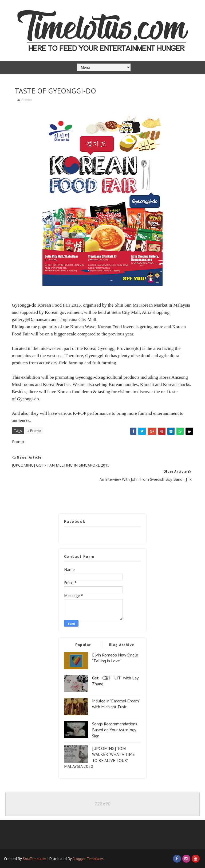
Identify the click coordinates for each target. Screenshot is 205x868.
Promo (27, 100)
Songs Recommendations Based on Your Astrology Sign (115, 730)
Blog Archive (122, 645)
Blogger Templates (88, 859)
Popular (83, 645)
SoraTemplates (35, 859)
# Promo (34, 431)
